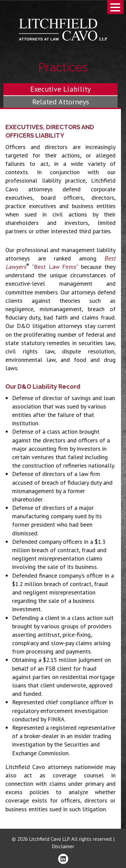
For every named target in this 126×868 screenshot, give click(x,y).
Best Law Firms (55, 267)
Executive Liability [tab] (60, 89)
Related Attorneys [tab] (61, 102)
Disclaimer (63, 846)
